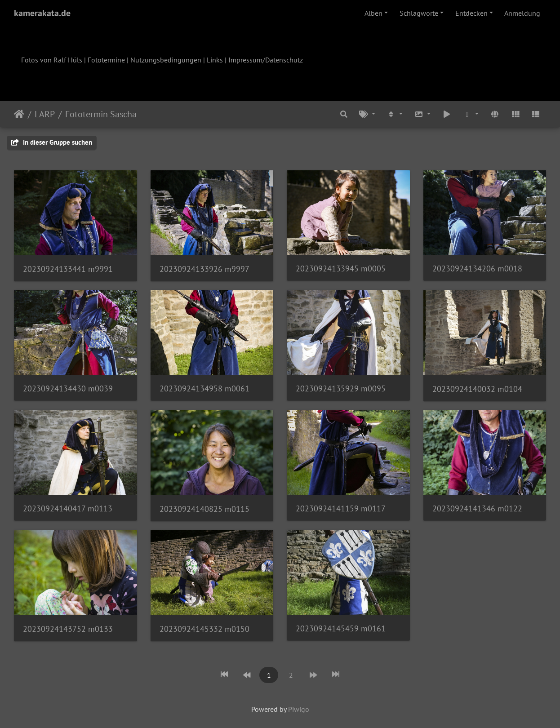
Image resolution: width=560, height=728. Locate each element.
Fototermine (106, 60)
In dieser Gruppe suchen (52, 142)
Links (215, 60)
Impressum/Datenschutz (266, 60)
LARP (45, 114)
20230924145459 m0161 (341, 628)
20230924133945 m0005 (341, 269)
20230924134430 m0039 (68, 388)
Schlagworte (419, 13)
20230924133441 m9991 (68, 269)
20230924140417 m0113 (68, 508)
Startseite (19, 114)
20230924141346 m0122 (477, 508)
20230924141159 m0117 (341, 508)
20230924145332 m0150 (204, 629)
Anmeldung (522, 13)
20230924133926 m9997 (204, 269)
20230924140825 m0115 (204, 509)
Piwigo (299, 709)
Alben (373, 13)
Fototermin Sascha (101, 114)
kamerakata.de (42, 13)
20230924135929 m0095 (341, 388)
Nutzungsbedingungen (166, 60)
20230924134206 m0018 (477, 269)
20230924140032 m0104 (477, 389)
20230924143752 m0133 (68, 629)
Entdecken (471, 13)
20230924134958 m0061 (204, 388)
